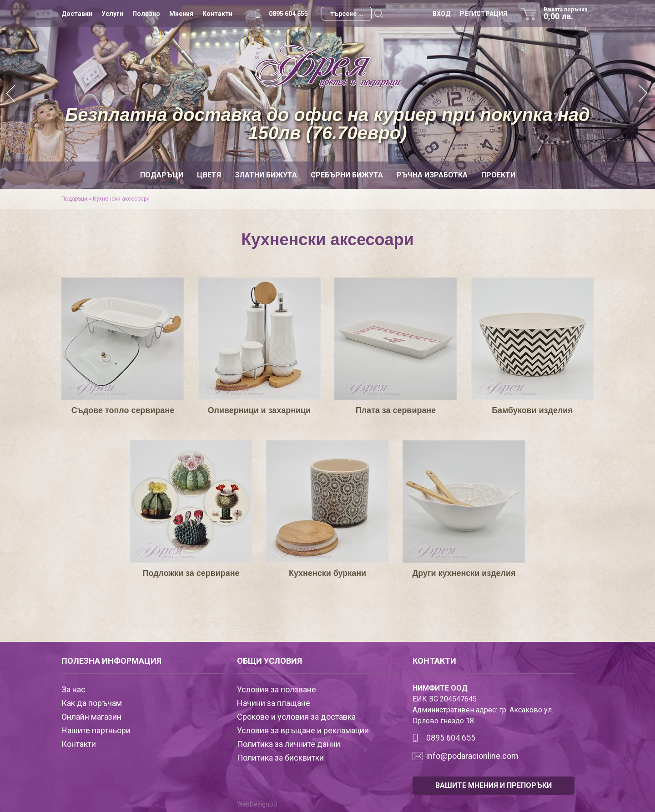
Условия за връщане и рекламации (303, 730)
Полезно (146, 14)
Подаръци (162, 175)
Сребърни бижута (347, 175)
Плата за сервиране (396, 410)
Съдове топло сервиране (123, 410)
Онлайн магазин (91, 717)
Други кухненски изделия (464, 573)
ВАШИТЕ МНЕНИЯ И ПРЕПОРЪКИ (494, 785)
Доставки (77, 14)
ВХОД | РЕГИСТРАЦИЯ (470, 14)
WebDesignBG (257, 804)
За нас (73, 689)
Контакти (217, 14)
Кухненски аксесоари (121, 199)
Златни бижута (266, 175)
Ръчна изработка (432, 175)
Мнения (181, 14)
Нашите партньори (96, 730)
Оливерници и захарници (259, 410)
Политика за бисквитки (280, 758)
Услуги (112, 14)
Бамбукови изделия (532, 410)
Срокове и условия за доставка (296, 717)
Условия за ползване (277, 689)
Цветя (209, 175)
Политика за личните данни (289, 744)
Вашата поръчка (569, 14)
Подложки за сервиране (191, 573)
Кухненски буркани (328, 573)
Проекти (498, 175)
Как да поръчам (92, 703)
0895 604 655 (288, 14)
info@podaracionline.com (472, 756)
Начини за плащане (274, 703)
